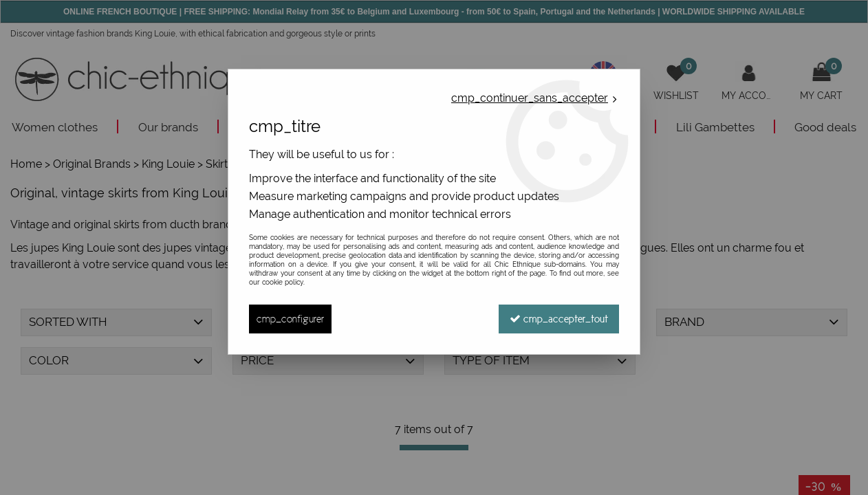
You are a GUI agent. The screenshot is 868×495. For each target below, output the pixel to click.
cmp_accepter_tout (559, 319)
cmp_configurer (290, 319)
